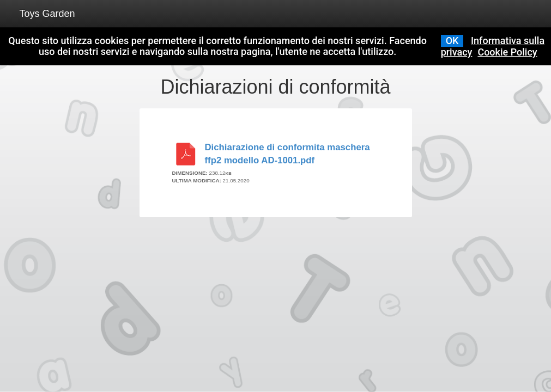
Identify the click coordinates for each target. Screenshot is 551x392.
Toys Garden (47, 14)
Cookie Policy (507, 52)
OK (452, 41)
